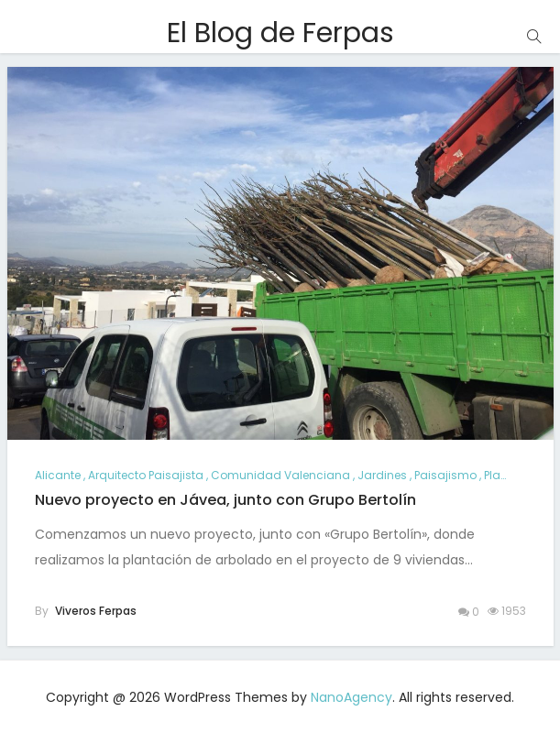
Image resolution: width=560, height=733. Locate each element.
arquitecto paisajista (146, 475)
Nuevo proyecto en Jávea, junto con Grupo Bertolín (225, 500)
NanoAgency (351, 697)
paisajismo (445, 475)
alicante (58, 475)
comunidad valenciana (280, 475)
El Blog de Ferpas (280, 33)
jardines (382, 475)
